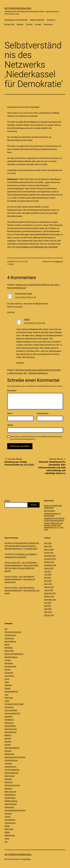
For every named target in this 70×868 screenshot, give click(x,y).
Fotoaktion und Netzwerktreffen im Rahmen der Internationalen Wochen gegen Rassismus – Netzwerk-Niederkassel (22, 546)
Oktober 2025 (49, 562)
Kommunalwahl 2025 (12, 713)
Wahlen (7, 832)
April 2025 (48, 581)
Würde (7, 839)
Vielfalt (7, 826)
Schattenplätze (10, 798)
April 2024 (48, 609)
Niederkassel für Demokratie (16, 20)
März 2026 (48, 546)
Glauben (8, 688)
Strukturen (51, 20)
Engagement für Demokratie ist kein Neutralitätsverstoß (54, 519)
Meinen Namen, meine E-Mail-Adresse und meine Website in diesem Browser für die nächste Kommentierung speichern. (36, 438)
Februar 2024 (49, 615)
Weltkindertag (10, 835)
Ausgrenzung (9, 638)
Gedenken (8, 685)
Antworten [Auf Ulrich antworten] (20, 363)
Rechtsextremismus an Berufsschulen (52, 515)
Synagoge (8, 813)
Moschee (8, 742)
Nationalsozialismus (12, 748)
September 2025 (50, 565)
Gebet (7, 682)
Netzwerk (8, 751)
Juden (7, 701)
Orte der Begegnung (12, 770)
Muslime (8, 745)
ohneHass (8, 763)
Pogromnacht (10, 776)
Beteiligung (9, 648)
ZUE (6, 842)
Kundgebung (9, 720)
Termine (29, 24)
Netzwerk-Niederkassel (18, 8)
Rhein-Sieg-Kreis (10, 792)
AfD (6, 629)
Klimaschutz (9, 707)
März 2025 (48, 584)
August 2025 (49, 568)
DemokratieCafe (10, 666)
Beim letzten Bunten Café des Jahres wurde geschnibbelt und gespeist (22, 568)
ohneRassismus (10, 767)
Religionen (8, 789)
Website (10, 425)
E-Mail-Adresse (43, 413)
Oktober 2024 (49, 596)
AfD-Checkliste (49, 511)
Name (10, 413)
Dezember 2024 (50, 593)
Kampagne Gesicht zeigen (14, 704)
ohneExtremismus (11, 760)
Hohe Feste (9, 698)
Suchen (7, 501)
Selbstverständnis (37, 20)
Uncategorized (58, 262)
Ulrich (12, 264)
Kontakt (38, 24)
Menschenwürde (11, 732)
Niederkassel (9, 754)
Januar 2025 (49, 590)
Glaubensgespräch (11, 691)
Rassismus (9, 782)
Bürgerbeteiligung (11, 657)
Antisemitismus (10, 635)
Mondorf (8, 738)
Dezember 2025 (50, 556)
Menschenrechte (11, 729)
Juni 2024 (48, 603)
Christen (8, 660)
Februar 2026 (49, 550)
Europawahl (9, 673)
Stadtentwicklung (11, 801)
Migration (8, 735)
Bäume (7, 645)
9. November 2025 (31, 549)
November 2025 (50, 559)
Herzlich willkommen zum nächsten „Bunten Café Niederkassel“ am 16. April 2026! (54, 526)
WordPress (27, 859)
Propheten (8, 779)
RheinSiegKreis (10, 795)
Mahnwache (9, 723)
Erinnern (8, 670)
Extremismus (9, 676)
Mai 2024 (48, 606)
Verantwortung (10, 823)
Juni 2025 (48, 575)
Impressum (48, 24)
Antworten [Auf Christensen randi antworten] (11, 312)
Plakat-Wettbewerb (11, 773)
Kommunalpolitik (11, 710)
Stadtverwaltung (10, 804)
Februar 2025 (49, 587)
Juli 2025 (47, 571)
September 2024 (50, 600)
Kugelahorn (9, 716)
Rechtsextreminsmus (12, 785)
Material (20, 24)
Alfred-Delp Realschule (13, 632)
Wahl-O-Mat (9, 829)
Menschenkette (10, 726)
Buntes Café (9, 24)
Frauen (7, 679)
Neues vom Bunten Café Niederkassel (53, 507)
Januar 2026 (49, 553)
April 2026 (48, 543)
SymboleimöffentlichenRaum (15, 810)
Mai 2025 (48, 578)
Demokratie (9, 663)
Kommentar (12, 391)
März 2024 (48, 612)
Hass (6, 695)
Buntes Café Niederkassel (14, 654)
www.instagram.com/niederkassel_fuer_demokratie (37, 247)
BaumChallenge (10, 641)
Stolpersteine (9, 807)
